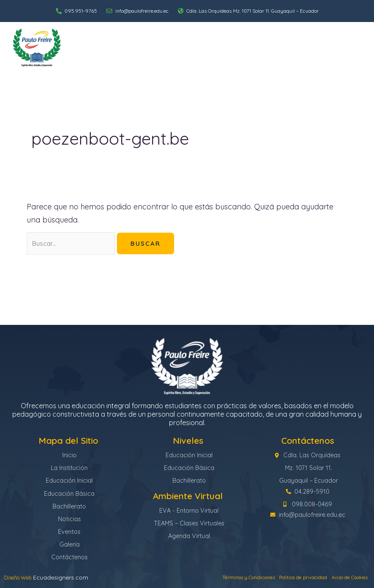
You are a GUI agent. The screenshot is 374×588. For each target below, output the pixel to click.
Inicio (117, 43)
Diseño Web (21, 577)
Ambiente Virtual (339, 43)
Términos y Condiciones (210, 577)
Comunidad (285, 43)
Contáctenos (348, 52)
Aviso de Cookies (342, 577)
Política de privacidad (281, 577)
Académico (238, 43)
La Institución (155, 43)
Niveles (198, 43)
